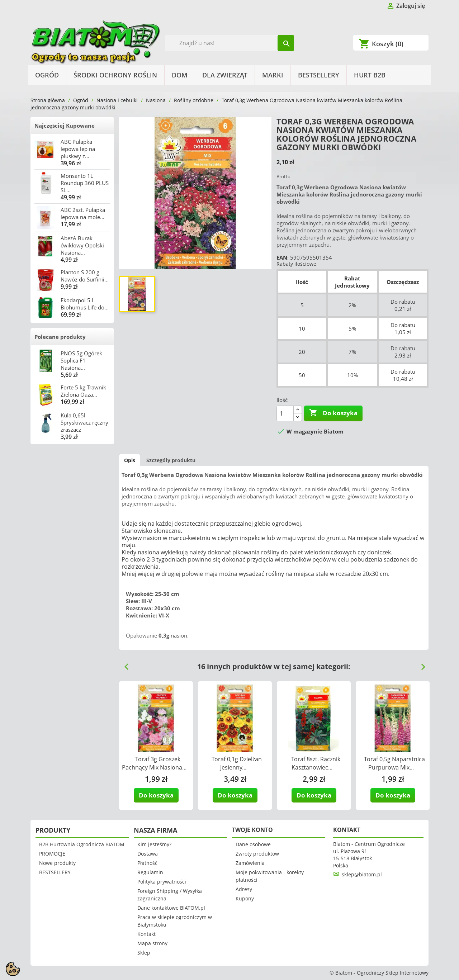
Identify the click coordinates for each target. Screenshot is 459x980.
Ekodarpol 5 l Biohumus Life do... (85, 304)
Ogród (47, 75)
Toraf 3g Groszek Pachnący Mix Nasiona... (154, 763)
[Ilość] (285, 413)
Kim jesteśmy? (154, 844)
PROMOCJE (52, 854)
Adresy (244, 889)
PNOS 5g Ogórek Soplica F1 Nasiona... (81, 360)
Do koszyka (333, 413)
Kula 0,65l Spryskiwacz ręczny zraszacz (84, 422)
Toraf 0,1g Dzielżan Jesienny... (237, 763)
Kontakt (146, 934)
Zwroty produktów (257, 854)
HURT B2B (370, 75)
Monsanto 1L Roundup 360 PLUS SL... (85, 183)
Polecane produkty (60, 337)
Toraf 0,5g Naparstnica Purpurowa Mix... (394, 763)
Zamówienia (250, 863)
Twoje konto (252, 830)
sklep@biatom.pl (362, 874)
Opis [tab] (130, 460)
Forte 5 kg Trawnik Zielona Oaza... (83, 391)
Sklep (144, 953)
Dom (180, 75)
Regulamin (150, 872)
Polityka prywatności (162, 882)
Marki (273, 75)
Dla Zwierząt (225, 75)
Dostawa (148, 854)
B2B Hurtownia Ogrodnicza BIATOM (82, 844)
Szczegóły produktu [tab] (171, 460)
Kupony (245, 898)
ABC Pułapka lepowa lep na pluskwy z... (78, 149)
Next (420, 664)
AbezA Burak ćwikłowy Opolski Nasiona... (82, 245)
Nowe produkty (57, 863)
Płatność (147, 863)
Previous (124, 664)
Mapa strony (152, 943)
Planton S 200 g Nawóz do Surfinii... (85, 276)
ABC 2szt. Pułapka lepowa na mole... (83, 213)
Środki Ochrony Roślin (115, 75)
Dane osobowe (253, 844)
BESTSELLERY (319, 75)
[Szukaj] (230, 43)
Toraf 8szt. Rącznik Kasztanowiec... (316, 763)
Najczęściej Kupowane (65, 126)
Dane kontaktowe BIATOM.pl (171, 908)
